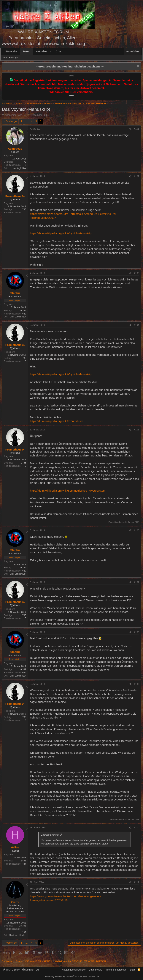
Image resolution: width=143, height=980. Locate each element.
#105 (137, 430)
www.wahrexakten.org (64, 44)
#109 (137, 684)
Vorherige (12, 121)
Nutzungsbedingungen (74, 970)
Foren (26, 51)
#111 (137, 882)
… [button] (27, 121)
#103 (137, 273)
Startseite (11, 51)
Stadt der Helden (18, 935)
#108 (137, 632)
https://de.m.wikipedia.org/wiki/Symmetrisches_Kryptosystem (68, 491)
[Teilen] (130, 129)
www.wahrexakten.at (21, 44)
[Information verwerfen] (138, 66)
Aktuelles (42, 51)
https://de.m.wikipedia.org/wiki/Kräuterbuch (57, 421)
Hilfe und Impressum (116, 970)
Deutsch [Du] (31, 970)
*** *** (70, 66)
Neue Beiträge (10, 58)
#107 (137, 582)
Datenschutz (96, 970)
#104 (137, 325)
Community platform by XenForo (71, 977)
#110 (137, 828)
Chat (59, 51)
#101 (137, 129)
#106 (137, 530)
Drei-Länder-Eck (18, 317)
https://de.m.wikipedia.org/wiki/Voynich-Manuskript (61, 233)
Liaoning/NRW (19, 168)
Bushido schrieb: (50, 835)
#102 (137, 176)
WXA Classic (11, 970)
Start (132, 970)
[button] (50, 51)
